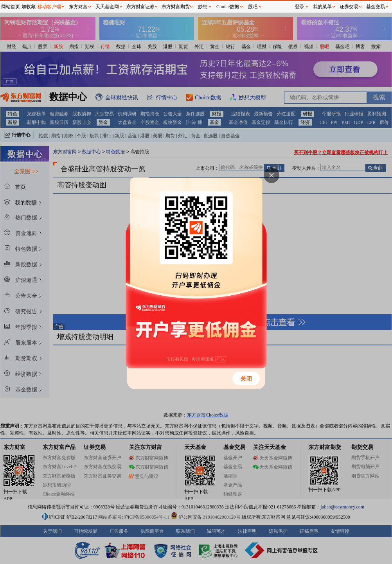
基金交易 (376, 7)
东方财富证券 (140, 7)
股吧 (253, 7)
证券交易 (349, 7)
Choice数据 (228, 7)
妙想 (203, 7)
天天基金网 (107, 7)
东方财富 (78, 7)
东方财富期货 (176, 7)
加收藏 (29, 7)
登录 (300, 7)
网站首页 (11, 7)
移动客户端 (49, 7)
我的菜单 (322, 7)
